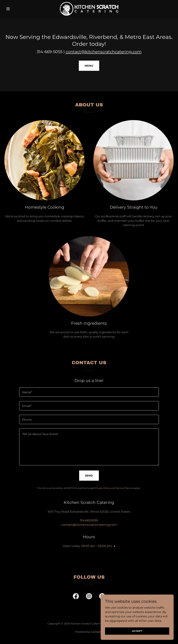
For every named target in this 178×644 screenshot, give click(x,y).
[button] (17, 9)
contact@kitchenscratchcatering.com (104, 52)
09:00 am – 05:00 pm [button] (97, 546)
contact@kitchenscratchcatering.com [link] (89, 525)
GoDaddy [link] (97, 632)
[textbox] (89, 392)
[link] (89, 9)
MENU (89, 66)
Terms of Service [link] (125, 488)
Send (89, 476)
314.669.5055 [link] (89, 520)
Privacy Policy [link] (103, 488)
